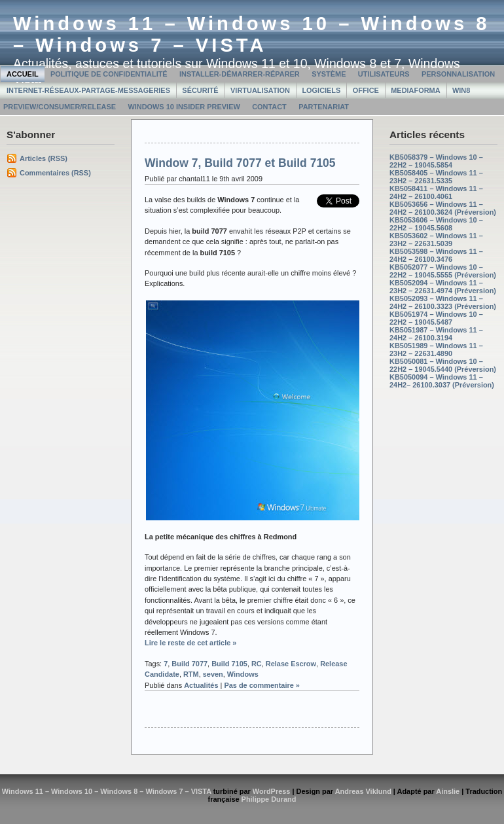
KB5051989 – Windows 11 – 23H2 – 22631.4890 (436, 349)
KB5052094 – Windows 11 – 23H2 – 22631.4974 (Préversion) (443, 287)
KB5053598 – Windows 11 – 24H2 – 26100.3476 (436, 255)
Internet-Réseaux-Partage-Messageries (88, 90)
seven (213, 674)
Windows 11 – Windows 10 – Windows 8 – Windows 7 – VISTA (252, 34)
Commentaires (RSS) (55, 173)
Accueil (23, 74)
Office (366, 90)
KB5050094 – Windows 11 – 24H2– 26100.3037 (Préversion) (442, 381)
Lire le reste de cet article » (190, 643)
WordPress (272, 791)
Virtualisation (260, 90)
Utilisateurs (384, 74)
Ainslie (448, 791)
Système (329, 74)
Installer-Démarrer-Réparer (240, 74)
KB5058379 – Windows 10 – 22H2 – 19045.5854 (436, 161)
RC (257, 664)
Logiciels (321, 90)
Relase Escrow (291, 664)
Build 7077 (189, 664)
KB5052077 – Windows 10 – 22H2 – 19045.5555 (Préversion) (443, 271)
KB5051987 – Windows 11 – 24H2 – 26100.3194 (436, 334)
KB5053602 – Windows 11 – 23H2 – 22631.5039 (436, 240)
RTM (191, 674)
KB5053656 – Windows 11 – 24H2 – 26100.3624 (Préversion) (443, 208)
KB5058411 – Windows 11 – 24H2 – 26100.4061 (436, 192)
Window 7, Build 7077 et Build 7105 (240, 163)
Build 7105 (229, 664)
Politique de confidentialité (109, 74)
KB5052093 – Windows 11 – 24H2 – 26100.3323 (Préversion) (443, 302)
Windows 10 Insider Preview (184, 107)
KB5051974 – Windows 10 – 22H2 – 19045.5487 (436, 318)
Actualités (201, 685)
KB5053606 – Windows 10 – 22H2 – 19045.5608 (436, 224)
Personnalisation (458, 74)
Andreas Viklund (363, 791)
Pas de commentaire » (262, 685)
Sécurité (200, 90)
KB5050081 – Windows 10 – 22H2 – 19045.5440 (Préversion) (443, 365)
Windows (243, 674)
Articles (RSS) (44, 158)
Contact (269, 107)
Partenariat (324, 107)
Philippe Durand (269, 799)
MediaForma (415, 90)
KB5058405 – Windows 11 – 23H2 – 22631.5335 (436, 177)
